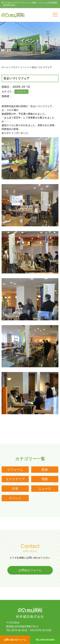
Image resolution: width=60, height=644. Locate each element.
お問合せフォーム (30, 570)
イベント (15, 498)
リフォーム (15, 470)
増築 (45, 479)
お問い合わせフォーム (15, 640)
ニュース (45, 489)
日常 (15, 489)
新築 (45, 470)
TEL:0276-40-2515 (45, 640)
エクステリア (15, 479)
